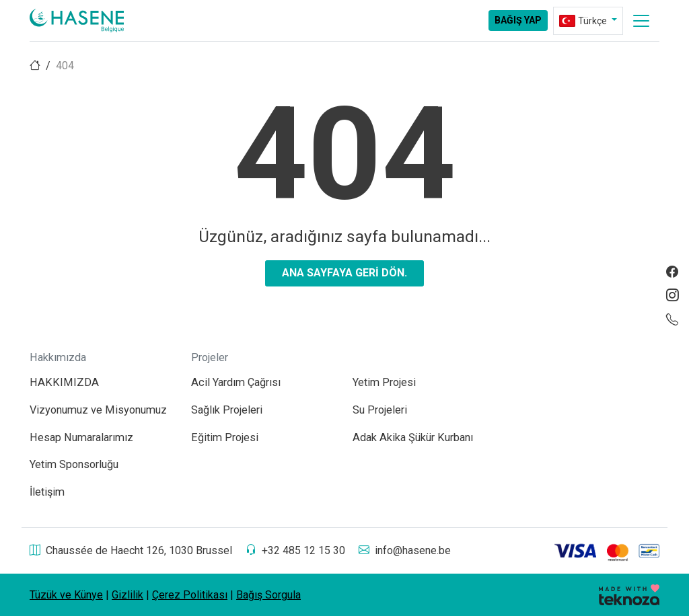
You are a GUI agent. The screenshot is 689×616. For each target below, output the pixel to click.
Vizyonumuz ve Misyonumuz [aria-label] (98, 410)
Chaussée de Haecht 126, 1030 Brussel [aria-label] (131, 550)
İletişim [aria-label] (47, 492)
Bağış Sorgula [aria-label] (268, 595)
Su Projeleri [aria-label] (380, 410)
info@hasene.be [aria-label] (405, 550)
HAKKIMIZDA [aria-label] (64, 382)
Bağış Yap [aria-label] (518, 20)
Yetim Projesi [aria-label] (384, 382)
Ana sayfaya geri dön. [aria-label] (344, 273)
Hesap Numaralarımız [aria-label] (81, 437)
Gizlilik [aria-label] (128, 595)
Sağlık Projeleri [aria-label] (227, 410)
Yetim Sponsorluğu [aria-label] (74, 464)
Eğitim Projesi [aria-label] (225, 437)
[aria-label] (77, 21)
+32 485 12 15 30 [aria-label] (295, 550)
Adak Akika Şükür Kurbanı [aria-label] (413, 437)
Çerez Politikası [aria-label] (190, 595)
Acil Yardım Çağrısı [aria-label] (236, 382)
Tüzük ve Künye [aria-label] (66, 595)
